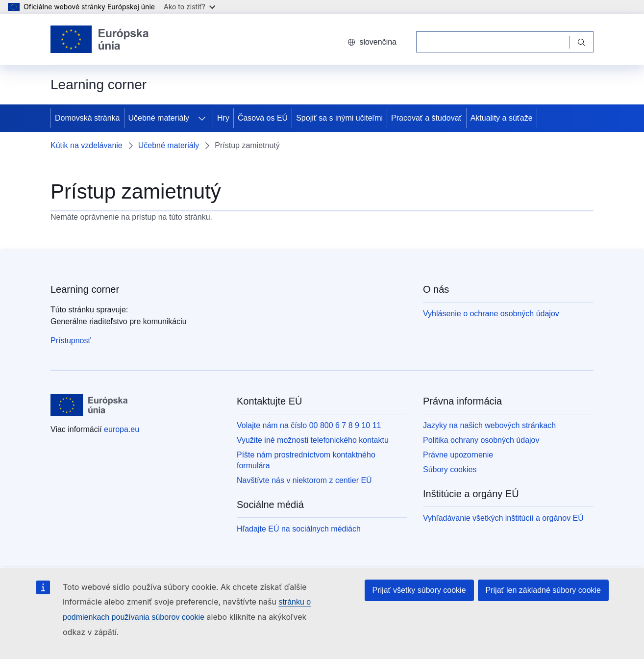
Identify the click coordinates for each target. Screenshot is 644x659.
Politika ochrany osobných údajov (481, 440)
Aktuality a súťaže (502, 118)
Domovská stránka (87, 118)
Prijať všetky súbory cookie (419, 590)
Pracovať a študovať (427, 118)
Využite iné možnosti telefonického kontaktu (313, 440)
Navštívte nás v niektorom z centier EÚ (304, 480)
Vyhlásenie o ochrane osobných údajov (491, 314)
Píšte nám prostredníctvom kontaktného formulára (306, 460)
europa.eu (122, 429)
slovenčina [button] (372, 42)
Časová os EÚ (263, 118)
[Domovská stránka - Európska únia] (100, 39)
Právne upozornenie (458, 455)
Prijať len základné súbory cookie (543, 590)
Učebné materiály (159, 118)
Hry (223, 118)
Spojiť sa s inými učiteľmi (339, 118)
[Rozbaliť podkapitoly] (202, 118)
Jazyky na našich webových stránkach (489, 425)
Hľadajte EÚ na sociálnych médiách (299, 529)
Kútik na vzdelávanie (87, 145)
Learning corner (85, 289)
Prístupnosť (71, 341)
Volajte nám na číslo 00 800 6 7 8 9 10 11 (309, 425)
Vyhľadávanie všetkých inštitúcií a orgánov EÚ (503, 518)
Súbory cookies (450, 469)
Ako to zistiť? (189, 7)
